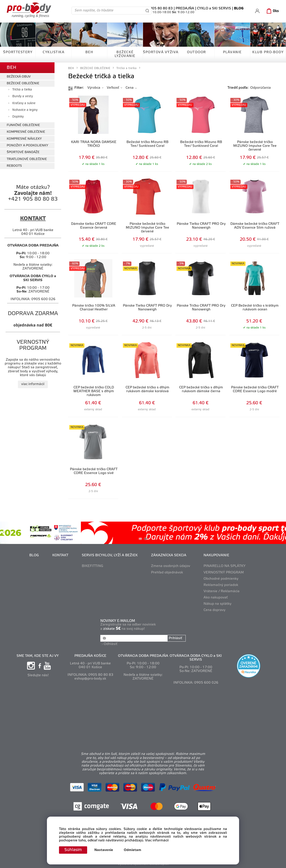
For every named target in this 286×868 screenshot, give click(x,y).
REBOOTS (14, 166)
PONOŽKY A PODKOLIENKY (27, 146)
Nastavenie (104, 850)
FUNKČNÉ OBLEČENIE (23, 125)
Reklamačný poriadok (221, 585)
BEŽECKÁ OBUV (19, 77)
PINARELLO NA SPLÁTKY (225, 566)
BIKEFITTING (93, 566)
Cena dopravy (214, 610)
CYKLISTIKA (54, 52)
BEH (89, 52)
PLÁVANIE (232, 52)
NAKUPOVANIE (216, 555)
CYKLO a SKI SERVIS (214, 8)
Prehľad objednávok (167, 573)
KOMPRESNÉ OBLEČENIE (26, 132)
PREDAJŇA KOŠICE (90, 656)
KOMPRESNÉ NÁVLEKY (24, 139)
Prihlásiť (175, 638)
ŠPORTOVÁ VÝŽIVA (161, 52)
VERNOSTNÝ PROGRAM (224, 573)
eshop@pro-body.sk (90, 679)
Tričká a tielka (22, 90)
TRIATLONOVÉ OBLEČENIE (27, 159)
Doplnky (18, 117)
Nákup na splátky (218, 604)
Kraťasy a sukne (24, 103)
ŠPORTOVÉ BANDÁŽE (23, 152)
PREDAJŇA (185, 8)
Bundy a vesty (23, 96)
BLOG (34, 555)
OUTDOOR (197, 52)
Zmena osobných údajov (171, 566)
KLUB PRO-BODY (268, 52)
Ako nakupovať (216, 598)
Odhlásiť (110, 644)
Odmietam (132, 850)
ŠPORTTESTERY (18, 52)
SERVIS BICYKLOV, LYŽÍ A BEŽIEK (110, 555)
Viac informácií (157, 841)
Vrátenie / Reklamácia (222, 591)
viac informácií (33, 384)
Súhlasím (73, 850)
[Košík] (272, 11)
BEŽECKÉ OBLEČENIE (23, 83)
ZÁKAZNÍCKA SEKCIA (169, 555)
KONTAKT (60, 555)
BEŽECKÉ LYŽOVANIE (125, 54)
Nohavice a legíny (25, 110)
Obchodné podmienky (221, 579)
